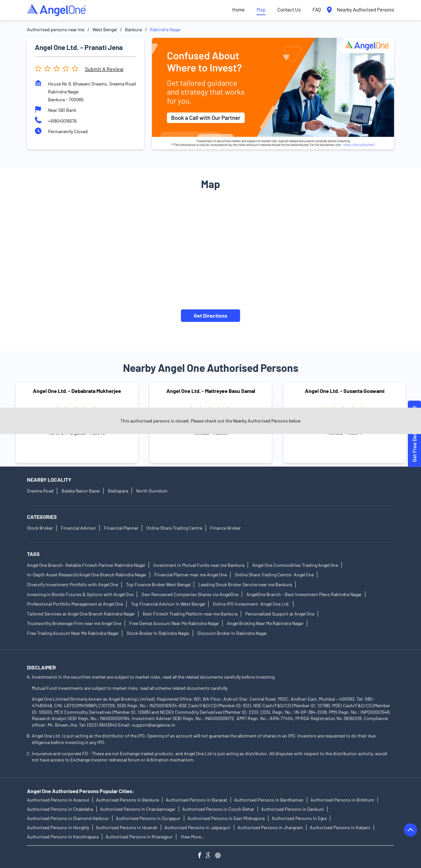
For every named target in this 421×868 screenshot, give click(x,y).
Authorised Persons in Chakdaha (60, 809)
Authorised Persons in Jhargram (270, 827)
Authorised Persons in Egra (299, 818)
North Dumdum (152, 491)
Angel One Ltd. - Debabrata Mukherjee (77, 391)
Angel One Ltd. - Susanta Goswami (345, 391)
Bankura (133, 29)
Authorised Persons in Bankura (127, 800)
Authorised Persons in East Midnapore (226, 818)
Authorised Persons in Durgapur (148, 818)
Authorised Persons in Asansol (58, 800)
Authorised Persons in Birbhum (342, 800)
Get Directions (210, 315)
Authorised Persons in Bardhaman (269, 800)
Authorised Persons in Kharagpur (139, 837)
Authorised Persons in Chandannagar (138, 809)
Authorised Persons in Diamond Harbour (68, 818)
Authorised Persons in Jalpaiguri (198, 827)
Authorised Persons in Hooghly (58, 827)
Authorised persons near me (56, 29)
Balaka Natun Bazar (81, 491)
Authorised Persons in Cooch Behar (218, 809)
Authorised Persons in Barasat (197, 800)
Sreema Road (40, 491)
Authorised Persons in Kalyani (340, 827)
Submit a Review (104, 69)
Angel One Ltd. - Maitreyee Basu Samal (211, 391)
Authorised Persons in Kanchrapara (63, 837)
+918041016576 (62, 121)
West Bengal (105, 29)
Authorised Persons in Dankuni (293, 809)
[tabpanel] (273, 94)
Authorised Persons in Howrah (127, 827)
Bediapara (118, 491)
